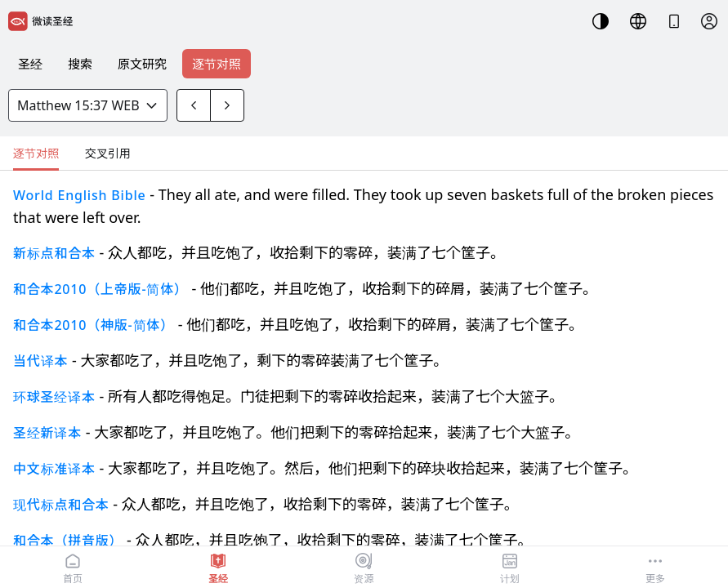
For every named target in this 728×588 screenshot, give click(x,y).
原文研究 (142, 64)
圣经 (30, 64)
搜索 (80, 64)
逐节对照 (217, 64)
